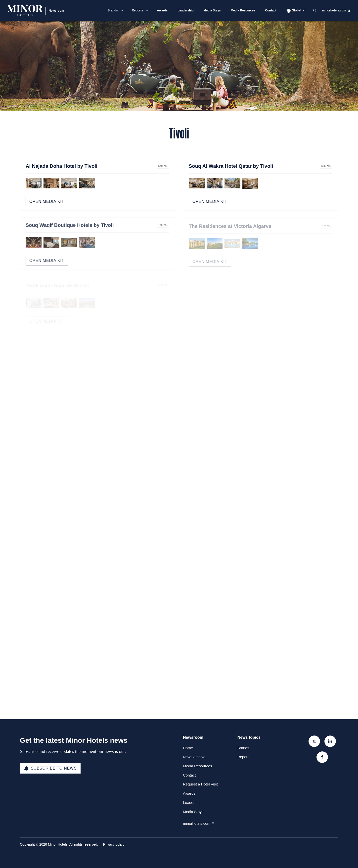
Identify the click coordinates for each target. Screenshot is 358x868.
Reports (137, 10)
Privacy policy (114, 844)
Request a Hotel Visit (200, 784)
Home (188, 748)
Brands (113, 10)
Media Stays (212, 10)
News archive (194, 757)
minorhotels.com (334, 10)
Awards (162, 10)
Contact (271, 10)
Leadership (185, 10)
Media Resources (243, 10)
